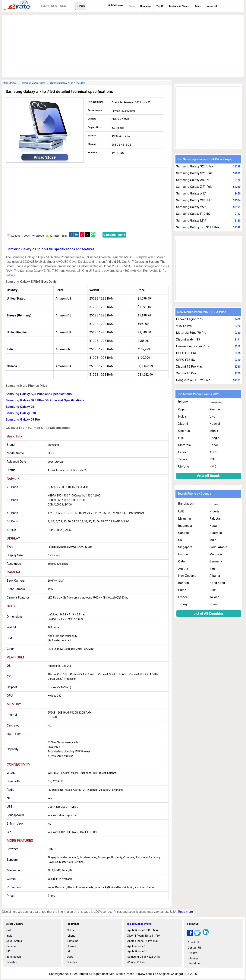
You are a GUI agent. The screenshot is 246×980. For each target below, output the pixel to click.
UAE (181, 511)
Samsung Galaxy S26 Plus (194, 173)
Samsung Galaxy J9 (20, 407)
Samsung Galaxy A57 (191, 193)
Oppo (182, 409)
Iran (212, 569)
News (132, 6)
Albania (215, 576)
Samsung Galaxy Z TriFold (194, 187)
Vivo (213, 417)
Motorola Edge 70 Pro (191, 333)
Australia (216, 533)
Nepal (214, 526)
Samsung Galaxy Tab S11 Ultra (198, 227)
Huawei (215, 424)
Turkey (183, 604)
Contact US (195, 948)
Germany (216, 561)
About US (212, 6)
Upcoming (145, 6)
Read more (185, 912)
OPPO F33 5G (186, 360)
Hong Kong (217, 583)
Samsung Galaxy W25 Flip (194, 200)
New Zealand (187, 576)
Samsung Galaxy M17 (191, 221)
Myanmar (185, 519)
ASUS (213, 452)
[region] (123, 45)
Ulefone (184, 467)
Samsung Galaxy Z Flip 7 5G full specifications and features (50, 249)
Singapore (185, 547)
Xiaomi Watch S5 (188, 339)
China (182, 590)
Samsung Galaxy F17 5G (193, 214)
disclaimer (194, 963)
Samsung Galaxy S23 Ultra (144, 957)
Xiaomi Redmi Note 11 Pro (144, 936)
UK (180, 540)
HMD (213, 467)
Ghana (214, 604)
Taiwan (214, 597)
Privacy (192, 953)
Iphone (183, 401)
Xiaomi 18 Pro (186, 373)
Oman (214, 504)
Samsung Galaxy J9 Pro (23, 420)
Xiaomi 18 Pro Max (189, 367)
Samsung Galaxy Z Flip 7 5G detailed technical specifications (59, 92)
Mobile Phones (115, 5)
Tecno (183, 459)
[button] (71, 234)
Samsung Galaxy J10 (21, 413)
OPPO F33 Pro (186, 353)
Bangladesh (186, 504)
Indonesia (185, 526)
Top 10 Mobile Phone (139, 924)
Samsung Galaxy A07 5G (193, 180)
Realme (215, 409)
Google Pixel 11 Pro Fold (193, 380)
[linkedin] (206, 935)
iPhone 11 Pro (136, 962)
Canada (184, 533)
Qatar (182, 561)
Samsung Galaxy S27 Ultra (195, 166)
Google (214, 438)
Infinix (214, 431)
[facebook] (190, 935)
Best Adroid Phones (179, 6)
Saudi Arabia (218, 547)
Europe (183, 554)
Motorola (185, 445)
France (183, 597)
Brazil (213, 590)
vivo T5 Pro (184, 326)
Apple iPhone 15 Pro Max (143, 941)
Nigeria (214, 511)
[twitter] (197, 935)
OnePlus (184, 431)
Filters (198, 6)
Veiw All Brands (209, 476)
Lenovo (183, 452)
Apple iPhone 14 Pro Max (143, 930)
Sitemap (193, 958)
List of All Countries (209, 613)
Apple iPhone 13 (137, 946)
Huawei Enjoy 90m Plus (193, 346)
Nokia (182, 417)
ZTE (212, 459)
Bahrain (184, 583)
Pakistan (216, 519)
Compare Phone (114, 235)
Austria (183, 569)
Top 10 (160, 6)
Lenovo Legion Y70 (189, 319)
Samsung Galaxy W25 (191, 207)
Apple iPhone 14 (137, 951)
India (213, 540)
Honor (214, 445)
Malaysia (216, 554)
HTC (181, 438)
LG (69, 951)
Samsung (216, 402)
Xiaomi (183, 424)
